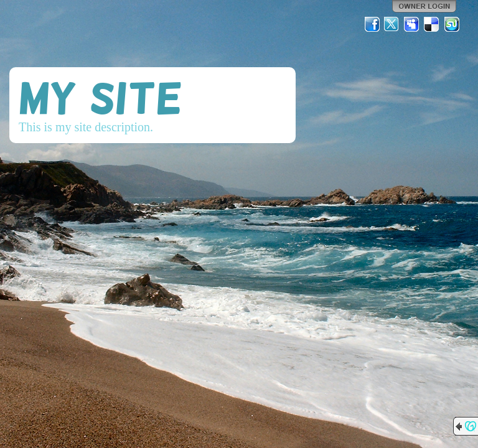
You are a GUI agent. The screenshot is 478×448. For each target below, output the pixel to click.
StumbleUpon (452, 24)
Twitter (392, 24)
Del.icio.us (432, 24)
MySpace (412, 24)
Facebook (372, 24)
